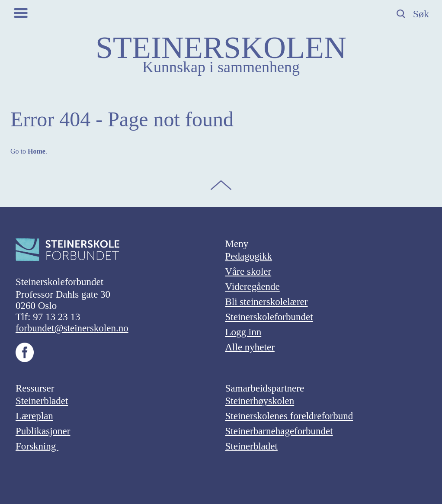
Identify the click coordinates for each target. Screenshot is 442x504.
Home (37, 151)
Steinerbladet (42, 401)
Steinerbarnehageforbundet (279, 431)
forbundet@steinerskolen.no (72, 328)
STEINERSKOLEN (221, 48)
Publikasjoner (43, 431)
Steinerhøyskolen (260, 401)
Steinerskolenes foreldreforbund (289, 416)
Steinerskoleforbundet (269, 317)
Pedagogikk (249, 256)
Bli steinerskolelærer (267, 302)
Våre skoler (248, 271)
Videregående (253, 287)
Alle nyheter (250, 347)
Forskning (37, 446)
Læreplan (34, 416)
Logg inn (243, 332)
